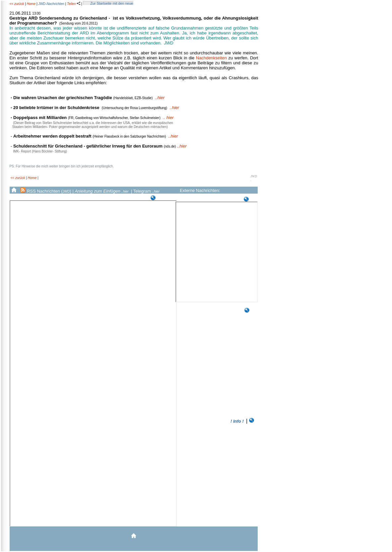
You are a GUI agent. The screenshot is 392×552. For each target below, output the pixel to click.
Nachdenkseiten (211, 58)
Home (31, 4)
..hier (160, 98)
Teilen (74, 4)
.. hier (168, 118)
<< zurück (17, 4)
